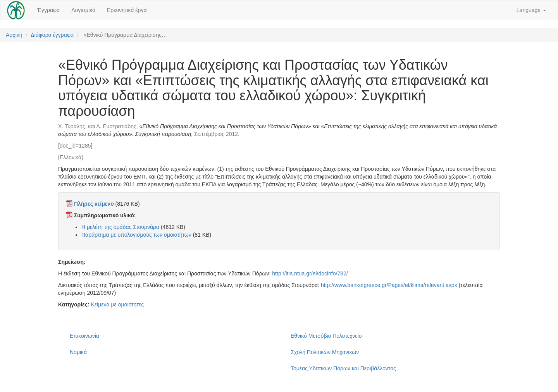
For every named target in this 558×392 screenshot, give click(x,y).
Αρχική (14, 35)
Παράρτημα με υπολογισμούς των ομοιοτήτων (136, 235)
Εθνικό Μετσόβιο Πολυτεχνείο (326, 336)
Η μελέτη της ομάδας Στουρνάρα (120, 227)
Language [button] (531, 10)
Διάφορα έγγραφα (52, 35)
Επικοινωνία (84, 336)
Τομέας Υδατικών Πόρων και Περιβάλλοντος (343, 368)
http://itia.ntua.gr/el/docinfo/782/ (310, 273)
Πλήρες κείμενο (94, 204)
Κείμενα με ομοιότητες (117, 304)
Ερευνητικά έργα (127, 10)
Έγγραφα (48, 10)
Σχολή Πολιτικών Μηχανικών (325, 352)
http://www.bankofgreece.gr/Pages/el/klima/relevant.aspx (389, 285)
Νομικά (78, 352)
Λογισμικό (83, 10)
